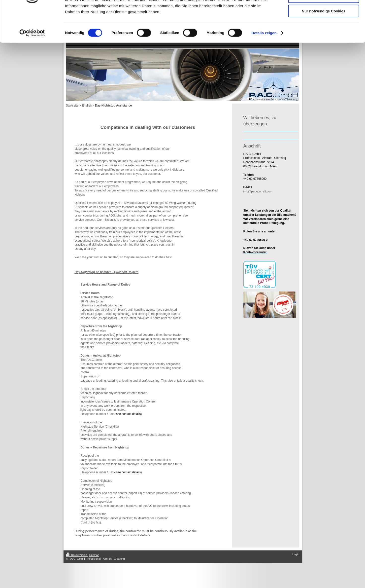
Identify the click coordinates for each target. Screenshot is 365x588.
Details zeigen (264, 63)
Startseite (72, 106)
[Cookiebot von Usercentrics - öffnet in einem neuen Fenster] (32, 63)
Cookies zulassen (324, 12)
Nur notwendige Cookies (324, 41)
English (87, 106)
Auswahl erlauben (324, 27)
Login (296, 554)
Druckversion (77, 555)
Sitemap (94, 555)
